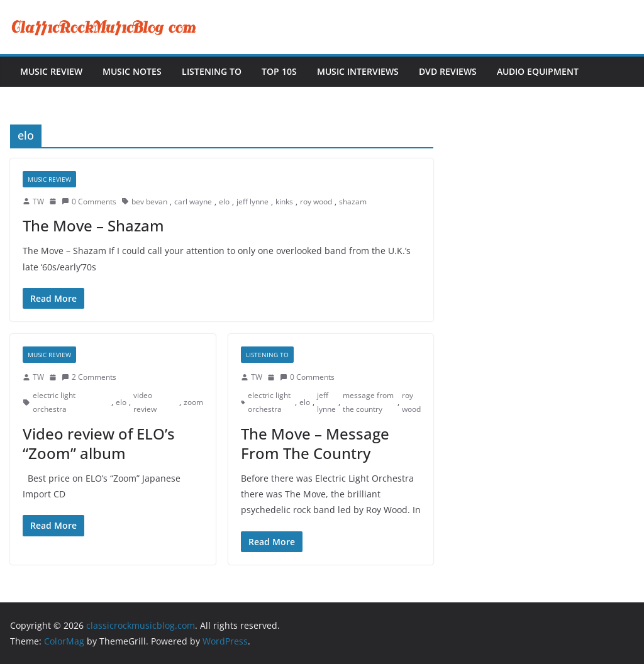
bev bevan (149, 202)
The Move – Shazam (93, 225)
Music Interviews (358, 71)
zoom (193, 402)
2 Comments (89, 377)
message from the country (368, 402)
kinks (284, 202)
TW (38, 202)
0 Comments (89, 202)
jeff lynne (253, 202)
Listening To (212, 71)
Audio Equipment (538, 71)
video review (145, 402)
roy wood (316, 202)
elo (224, 202)
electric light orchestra (54, 402)
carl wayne (193, 202)
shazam (353, 202)
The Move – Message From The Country (315, 443)
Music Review (51, 71)
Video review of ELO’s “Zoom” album (99, 443)
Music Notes (132, 71)
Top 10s (279, 71)
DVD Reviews (448, 71)
